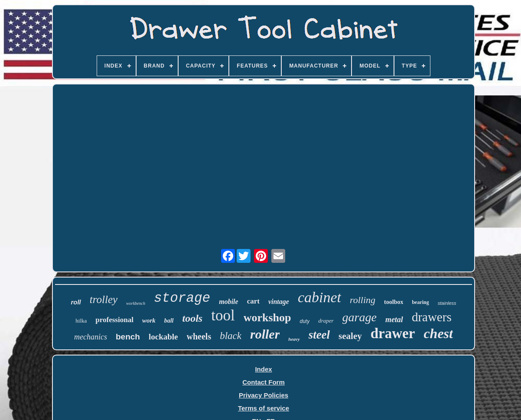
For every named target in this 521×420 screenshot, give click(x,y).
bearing (420, 302)
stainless (447, 303)
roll (76, 302)
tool (223, 315)
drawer (393, 333)
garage (360, 317)
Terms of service (264, 408)
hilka (81, 321)
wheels (199, 336)
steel (319, 335)
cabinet (319, 297)
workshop (267, 318)
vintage (279, 302)
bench (128, 337)
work (149, 320)
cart (253, 301)
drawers (432, 317)
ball (169, 321)
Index (263, 369)
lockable (163, 337)
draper (326, 321)
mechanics (91, 337)
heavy (294, 339)
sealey (350, 336)
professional (114, 320)
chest (438, 333)
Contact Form (264, 382)
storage (182, 298)
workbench (136, 303)
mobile (228, 302)
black (231, 336)
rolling (363, 300)
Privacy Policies (264, 395)
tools (193, 318)
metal (394, 320)
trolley (104, 299)
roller (265, 334)
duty (304, 321)
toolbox (394, 302)
